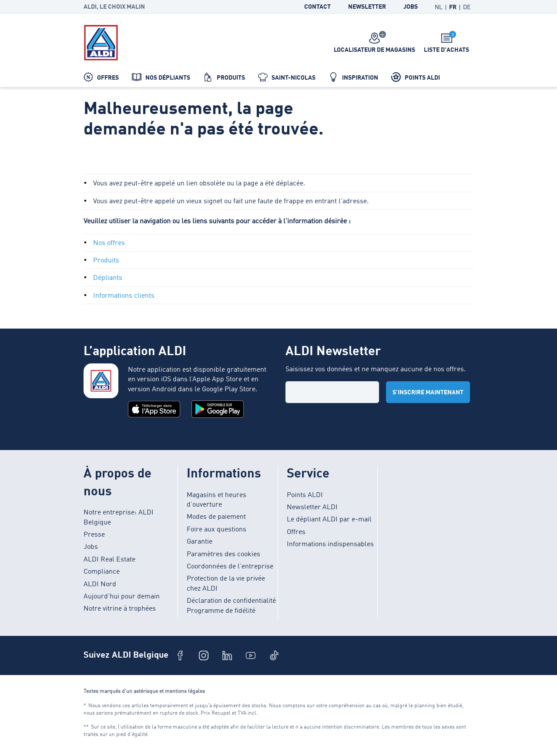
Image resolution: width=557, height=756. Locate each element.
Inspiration (353, 77)
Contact (317, 7)
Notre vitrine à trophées (120, 609)
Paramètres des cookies (223, 554)
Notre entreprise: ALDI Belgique (119, 517)
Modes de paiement (216, 517)
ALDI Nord (100, 585)
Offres (101, 77)
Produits (224, 77)
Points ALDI (416, 77)
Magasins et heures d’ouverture (216, 500)
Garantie (200, 542)
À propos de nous (117, 483)
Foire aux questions (216, 530)
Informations (224, 474)
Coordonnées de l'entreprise (230, 567)
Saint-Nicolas (287, 77)
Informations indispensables (330, 544)
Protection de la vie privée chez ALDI (226, 584)
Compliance (102, 572)
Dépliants (108, 278)
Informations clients (124, 296)
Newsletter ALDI (312, 507)
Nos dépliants (161, 77)
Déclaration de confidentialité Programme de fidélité (231, 606)
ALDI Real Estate (109, 560)
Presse (94, 535)
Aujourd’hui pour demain (122, 597)
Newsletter (367, 7)
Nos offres (109, 243)
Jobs (411, 7)
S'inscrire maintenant (428, 393)
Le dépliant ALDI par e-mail (329, 520)
